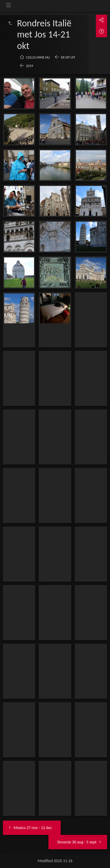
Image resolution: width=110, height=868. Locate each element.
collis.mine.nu (38, 57)
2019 (30, 66)
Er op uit (68, 57)
